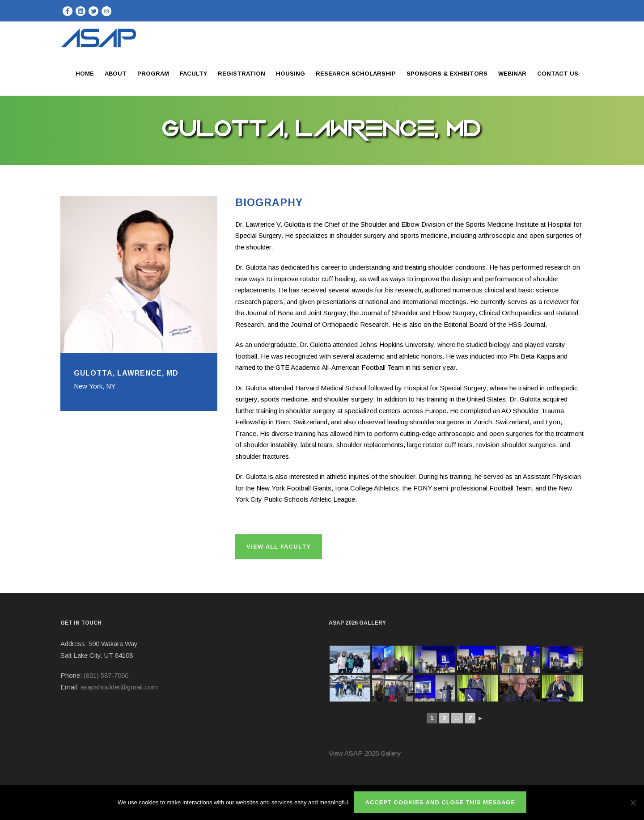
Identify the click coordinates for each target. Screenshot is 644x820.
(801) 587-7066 (106, 675)
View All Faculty (279, 547)
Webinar (512, 74)
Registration (241, 74)
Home (85, 74)
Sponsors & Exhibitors (447, 74)
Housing (290, 74)
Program (153, 74)
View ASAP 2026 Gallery (365, 753)
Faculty (193, 74)
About (116, 74)
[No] (633, 803)
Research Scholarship (356, 74)
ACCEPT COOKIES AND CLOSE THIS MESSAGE (441, 802)
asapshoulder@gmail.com (119, 687)
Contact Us (558, 74)
